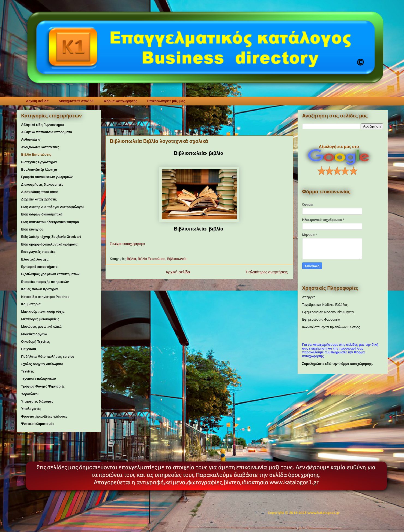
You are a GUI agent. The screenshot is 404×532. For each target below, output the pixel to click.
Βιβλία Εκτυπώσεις (152, 259)
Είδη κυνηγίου (32, 229)
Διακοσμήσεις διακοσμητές (42, 185)
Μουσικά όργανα (34, 334)
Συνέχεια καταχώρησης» (128, 244)
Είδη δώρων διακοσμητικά (42, 214)
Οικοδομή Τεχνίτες (36, 342)
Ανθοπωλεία (31, 140)
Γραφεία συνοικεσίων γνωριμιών (47, 177)
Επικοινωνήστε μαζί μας (166, 101)
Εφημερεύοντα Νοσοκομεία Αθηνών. (329, 312)
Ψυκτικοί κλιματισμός (38, 424)
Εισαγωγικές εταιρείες (38, 252)
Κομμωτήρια (31, 304)
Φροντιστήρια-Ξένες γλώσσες (44, 416)
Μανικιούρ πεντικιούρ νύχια (43, 312)
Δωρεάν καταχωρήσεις (39, 199)
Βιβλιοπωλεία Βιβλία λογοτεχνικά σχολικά (159, 141)
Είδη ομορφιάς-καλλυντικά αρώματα (49, 244)
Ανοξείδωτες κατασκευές (40, 147)
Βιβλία (131, 259)
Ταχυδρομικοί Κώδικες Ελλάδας (325, 305)
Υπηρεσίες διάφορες (37, 401)
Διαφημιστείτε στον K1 (76, 101)
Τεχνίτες (28, 371)
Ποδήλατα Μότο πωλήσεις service (48, 357)
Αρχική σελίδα (37, 101)
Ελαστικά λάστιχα (35, 259)
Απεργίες (309, 297)
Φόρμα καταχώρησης (121, 101)
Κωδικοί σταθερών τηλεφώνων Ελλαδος (331, 327)
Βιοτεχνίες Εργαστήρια (39, 162)
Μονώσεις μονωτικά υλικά (41, 327)
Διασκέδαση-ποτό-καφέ (40, 192)
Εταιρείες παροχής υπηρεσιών (45, 282)
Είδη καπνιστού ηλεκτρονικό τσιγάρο (50, 222)
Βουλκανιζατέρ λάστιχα (39, 170)
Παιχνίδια (29, 349)
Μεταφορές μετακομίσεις (40, 319)
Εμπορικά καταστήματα (39, 267)
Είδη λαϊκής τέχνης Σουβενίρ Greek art (51, 237)
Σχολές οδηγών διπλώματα (42, 364)
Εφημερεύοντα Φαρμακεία (321, 320)
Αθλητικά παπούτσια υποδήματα (47, 132)
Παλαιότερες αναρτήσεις (267, 272)
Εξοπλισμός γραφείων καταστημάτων (50, 274)
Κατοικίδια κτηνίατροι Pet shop (45, 297)
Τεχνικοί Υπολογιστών (39, 379)
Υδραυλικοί (30, 394)
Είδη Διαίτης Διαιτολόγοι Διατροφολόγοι (53, 207)
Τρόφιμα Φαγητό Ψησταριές (43, 386)
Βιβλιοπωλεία (177, 259)
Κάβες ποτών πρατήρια (40, 289)
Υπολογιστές (31, 409)
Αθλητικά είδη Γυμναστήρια (43, 125)
